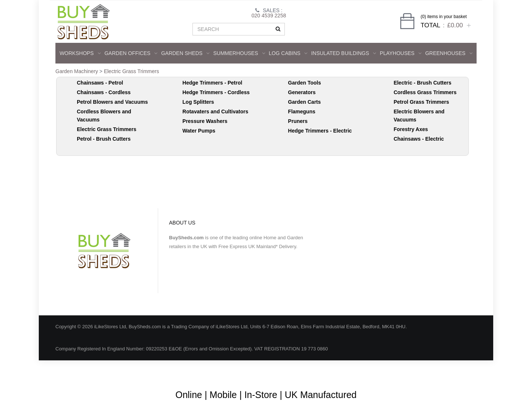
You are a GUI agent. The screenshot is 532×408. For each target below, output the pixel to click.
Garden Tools (305, 83)
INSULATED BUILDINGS (344, 53)
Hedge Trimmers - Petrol (212, 83)
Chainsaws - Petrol (100, 83)
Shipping (402, 371)
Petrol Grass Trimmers (421, 102)
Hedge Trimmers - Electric (320, 131)
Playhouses (401, 53)
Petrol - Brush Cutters (104, 139)
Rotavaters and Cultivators (215, 112)
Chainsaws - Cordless (104, 92)
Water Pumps (199, 131)
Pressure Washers (205, 121)
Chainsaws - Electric (419, 139)
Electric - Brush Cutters (422, 83)
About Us (238, 371)
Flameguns (302, 112)
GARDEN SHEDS (185, 53)
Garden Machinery (77, 71)
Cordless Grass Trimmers (425, 92)
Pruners (298, 121)
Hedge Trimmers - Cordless (216, 92)
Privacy (430, 371)
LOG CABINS (288, 53)
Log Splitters (198, 102)
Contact (457, 371)
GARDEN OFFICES (131, 53)
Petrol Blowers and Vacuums (112, 102)
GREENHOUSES (449, 53)
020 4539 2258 (269, 16)
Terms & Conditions (281, 371)
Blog (213, 371)
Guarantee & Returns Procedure (347, 371)
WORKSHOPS (80, 53)
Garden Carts (305, 102)
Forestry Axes (411, 129)
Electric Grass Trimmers (131, 71)
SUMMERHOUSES (239, 53)
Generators (302, 92)
